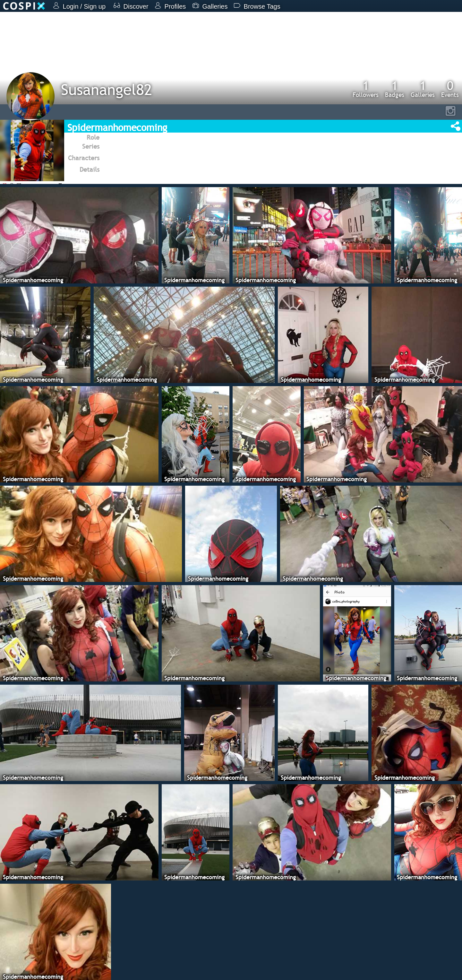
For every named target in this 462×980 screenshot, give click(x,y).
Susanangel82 (107, 89)
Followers (366, 89)
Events (450, 89)
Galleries (423, 89)
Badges (395, 89)
